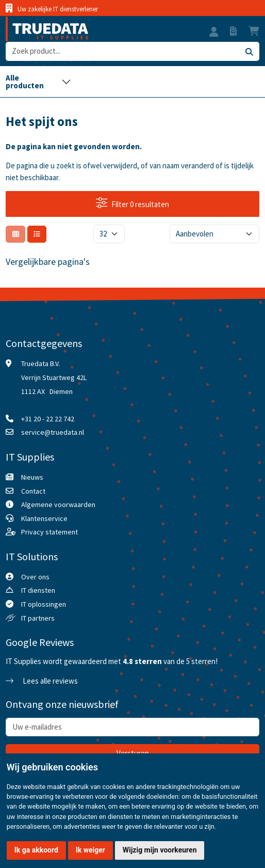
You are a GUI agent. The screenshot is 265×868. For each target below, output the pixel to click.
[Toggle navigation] (38, 82)
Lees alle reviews (42, 681)
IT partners (38, 618)
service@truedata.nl (53, 432)
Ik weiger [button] (90, 850)
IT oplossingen (44, 604)
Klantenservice (44, 518)
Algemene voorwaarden (58, 504)
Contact (33, 491)
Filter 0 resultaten (133, 203)
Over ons (35, 577)
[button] (214, 33)
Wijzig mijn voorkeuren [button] (160, 850)
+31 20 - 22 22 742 (48, 419)
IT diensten (38, 590)
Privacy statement (49, 532)
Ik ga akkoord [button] (36, 850)
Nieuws (32, 477)
